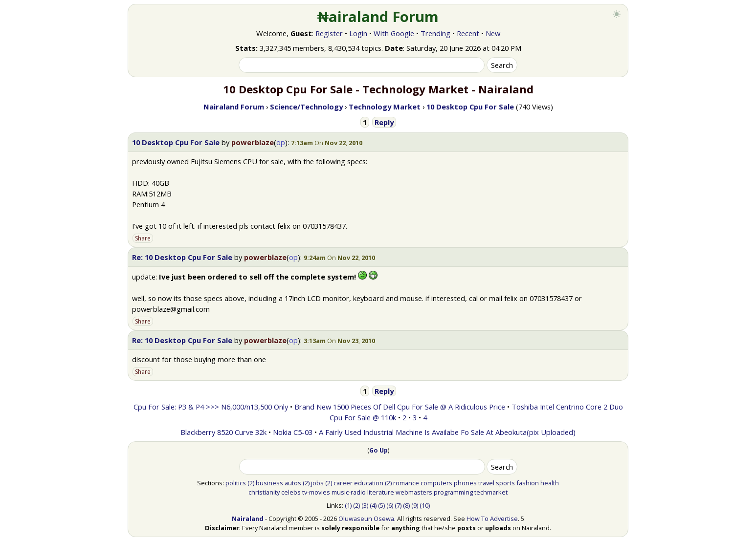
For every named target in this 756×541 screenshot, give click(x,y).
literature (381, 492)
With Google (394, 33)
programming (453, 492)
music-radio (349, 492)
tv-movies (316, 492)
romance (406, 483)
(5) (381, 505)
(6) (390, 505)
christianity (264, 492)
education (369, 483)
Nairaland (248, 519)
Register (329, 33)
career (343, 483)
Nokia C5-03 (293, 432)
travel (486, 483)
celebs (291, 492)
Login (358, 33)
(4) (373, 505)
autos (293, 483)
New (493, 33)
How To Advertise (492, 519)
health (550, 483)
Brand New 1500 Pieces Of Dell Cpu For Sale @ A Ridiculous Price (400, 407)
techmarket (491, 492)
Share (143, 238)
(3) (365, 505)
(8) (406, 505)
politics (236, 483)
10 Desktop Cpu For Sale (176, 142)
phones (465, 483)
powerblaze (253, 142)
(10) (425, 505)
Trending (435, 33)
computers (436, 483)
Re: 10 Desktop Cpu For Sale (182, 257)
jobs (317, 483)
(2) (251, 483)
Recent (468, 33)
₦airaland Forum (378, 17)
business (269, 483)
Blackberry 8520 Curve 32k (223, 432)
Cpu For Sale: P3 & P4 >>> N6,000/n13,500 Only (211, 407)
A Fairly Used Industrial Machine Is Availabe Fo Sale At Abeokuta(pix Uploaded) (447, 432)
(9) (415, 505)
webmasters (414, 492)
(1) (348, 505)
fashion (528, 483)
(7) (398, 505)
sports (505, 483)
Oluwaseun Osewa (366, 519)
